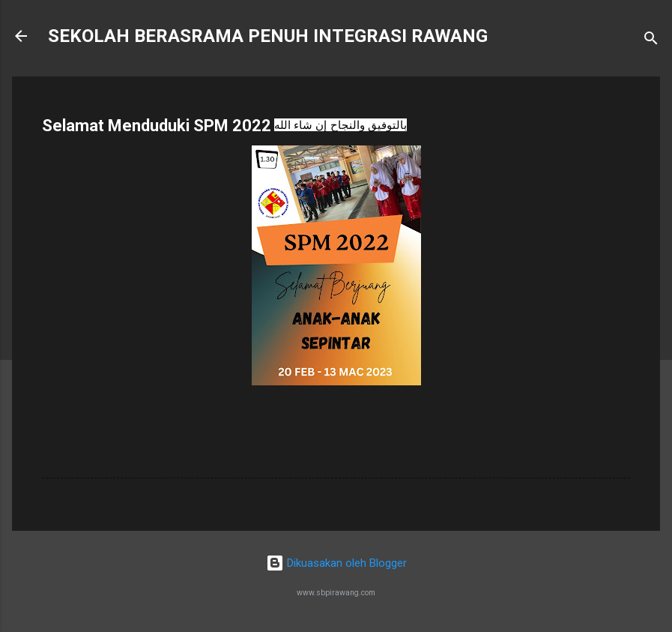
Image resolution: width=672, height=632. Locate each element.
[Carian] (651, 41)
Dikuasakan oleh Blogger (336, 563)
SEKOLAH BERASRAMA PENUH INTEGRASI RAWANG (268, 36)
